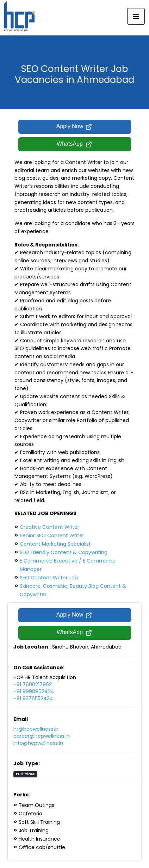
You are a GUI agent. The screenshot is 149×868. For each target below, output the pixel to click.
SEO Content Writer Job (49, 578)
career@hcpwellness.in (42, 736)
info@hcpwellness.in (38, 743)
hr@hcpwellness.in (36, 729)
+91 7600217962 (33, 684)
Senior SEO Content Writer (52, 535)
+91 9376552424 (33, 698)
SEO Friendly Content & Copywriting (64, 552)
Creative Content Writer (49, 527)
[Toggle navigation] (136, 17)
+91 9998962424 (34, 691)
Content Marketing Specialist (55, 544)
